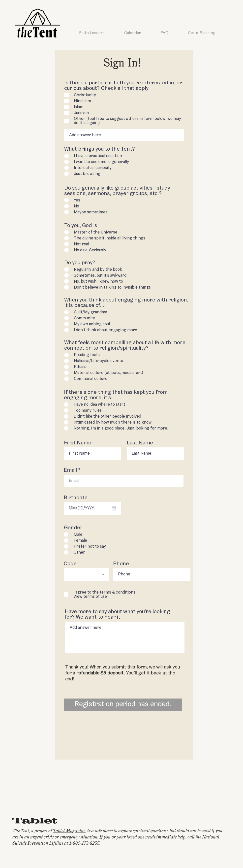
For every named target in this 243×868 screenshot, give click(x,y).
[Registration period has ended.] (123, 705)
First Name (78, 443)
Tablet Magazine (69, 831)
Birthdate (76, 498)
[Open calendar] (114, 508)
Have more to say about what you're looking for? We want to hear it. (117, 615)
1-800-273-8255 (84, 843)
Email (70, 470)
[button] (90, 597)
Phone (121, 564)
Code (70, 564)
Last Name (140, 443)
